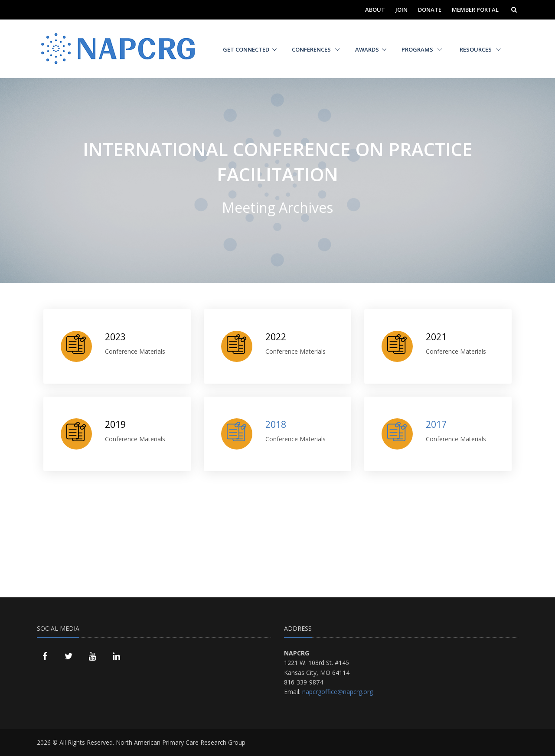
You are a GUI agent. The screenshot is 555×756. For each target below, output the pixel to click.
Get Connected (246, 49)
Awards (367, 49)
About (375, 10)
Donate (430, 10)
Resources (480, 49)
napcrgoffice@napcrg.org (338, 692)
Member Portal (475, 10)
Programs (422, 49)
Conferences (316, 49)
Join (402, 10)
